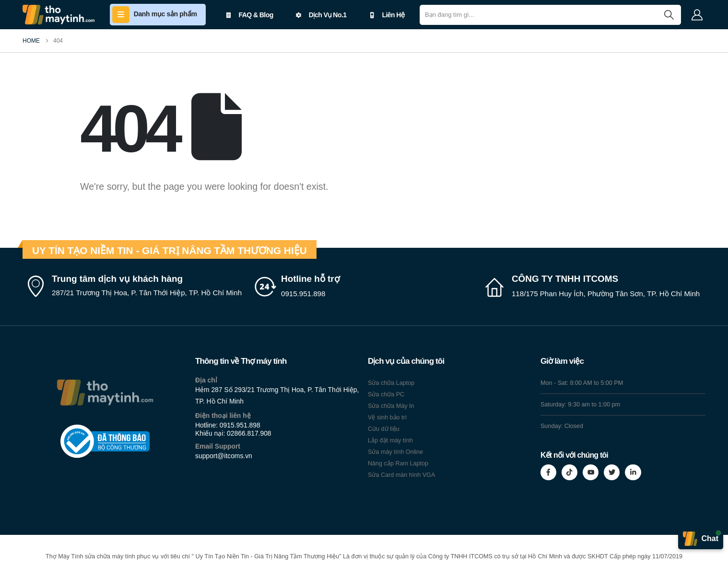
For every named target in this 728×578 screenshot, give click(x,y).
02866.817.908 (249, 433)
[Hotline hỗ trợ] (364, 287)
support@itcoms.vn (224, 456)
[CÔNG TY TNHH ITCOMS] (594, 287)
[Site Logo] (59, 15)
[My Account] (697, 15)
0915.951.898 (240, 425)
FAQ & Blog (250, 15)
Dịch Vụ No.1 (321, 15)
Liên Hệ (387, 15)
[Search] (669, 15)
